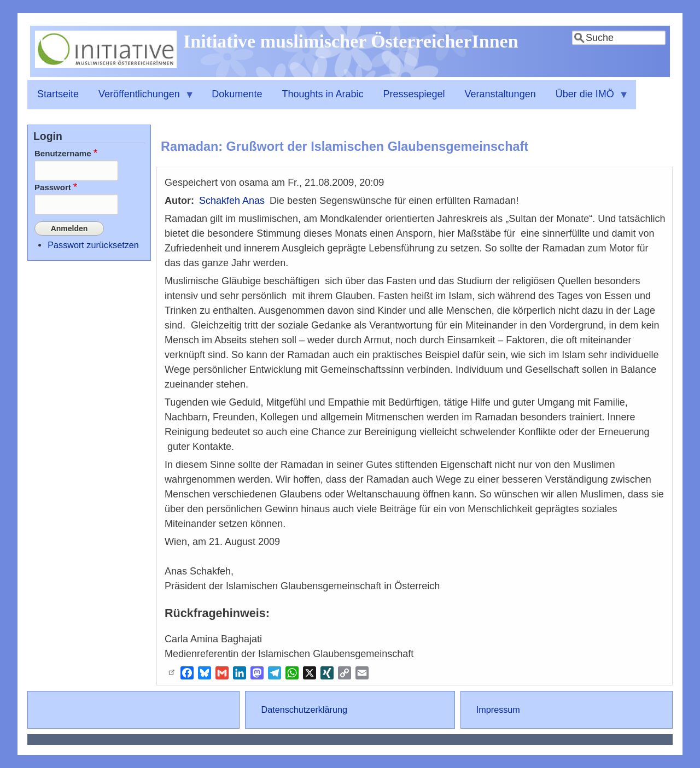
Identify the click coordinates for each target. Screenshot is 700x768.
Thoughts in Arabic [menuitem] (322, 94)
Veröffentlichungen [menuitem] (142, 99)
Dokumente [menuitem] (237, 94)
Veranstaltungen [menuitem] (500, 94)
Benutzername (63, 153)
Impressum (498, 710)
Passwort (53, 187)
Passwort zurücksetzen (93, 243)
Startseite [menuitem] (58, 94)
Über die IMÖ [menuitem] (587, 99)
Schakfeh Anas (232, 201)
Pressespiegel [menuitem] (414, 94)
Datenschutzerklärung (304, 710)
